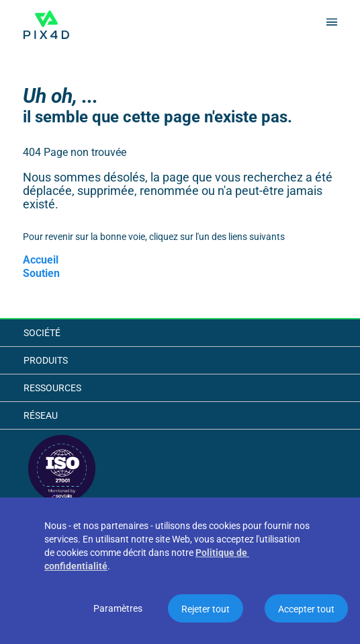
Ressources (52, 388)
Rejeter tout (206, 609)
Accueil (41, 260)
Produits (46, 360)
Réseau (41, 415)
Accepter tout (306, 609)
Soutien (41, 273)
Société (42, 333)
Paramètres (118, 608)
